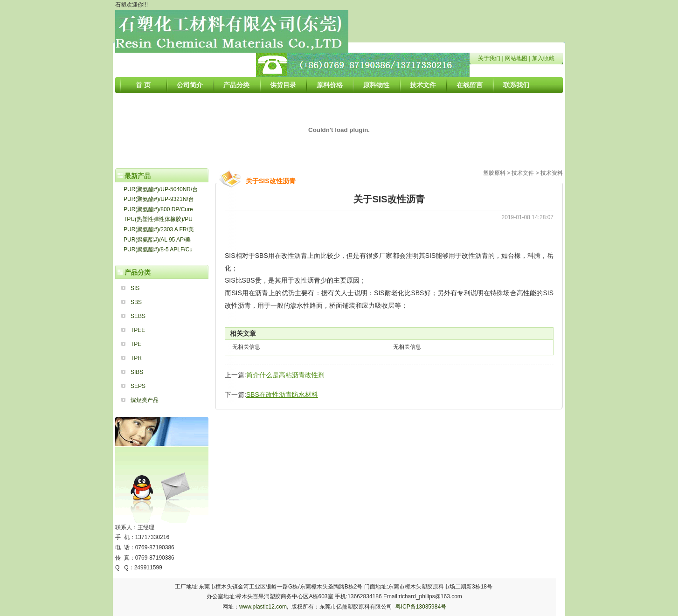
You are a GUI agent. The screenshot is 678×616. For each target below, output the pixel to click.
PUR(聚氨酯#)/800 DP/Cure (158, 209)
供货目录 (283, 85)
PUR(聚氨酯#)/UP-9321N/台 (159, 199)
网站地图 (516, 58)
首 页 (143, 85)
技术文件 (423, 85)
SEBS (138, 316)
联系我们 (516, 85)
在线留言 (470, 85)
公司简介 (190, 85)
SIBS (137, 372)
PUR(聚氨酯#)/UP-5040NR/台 (161, 189)
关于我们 (489, 58)
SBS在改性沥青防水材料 (282, 395)
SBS (136, 302)
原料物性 (376, 85)
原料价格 (330, 85)
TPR (136, 358)
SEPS (138, 386)
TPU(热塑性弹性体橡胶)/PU (158, 219)
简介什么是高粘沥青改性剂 (285, 375)
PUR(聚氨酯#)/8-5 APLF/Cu (158, 249)
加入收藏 (543, 58)
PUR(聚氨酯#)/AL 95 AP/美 (157, 240)
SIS (135, 288)
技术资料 (552, 173)
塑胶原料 (494, 173)
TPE (136, 344)
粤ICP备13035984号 (421, 607)
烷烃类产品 (145, 400)
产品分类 (236, 85)
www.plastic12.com (263, 607)
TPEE (138, 330)
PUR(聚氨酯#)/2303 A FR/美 (159, 229)
